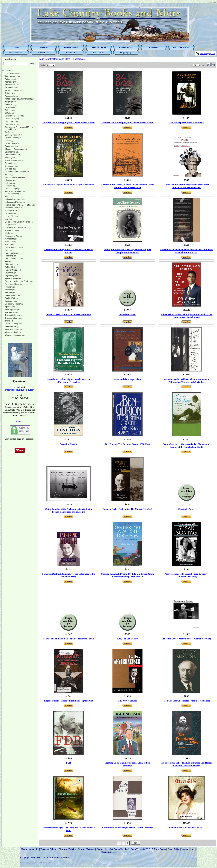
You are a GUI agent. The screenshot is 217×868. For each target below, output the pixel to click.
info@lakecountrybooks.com (20, 390)
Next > (136, 843)
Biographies (78, 59)
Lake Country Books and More (55, 59)
